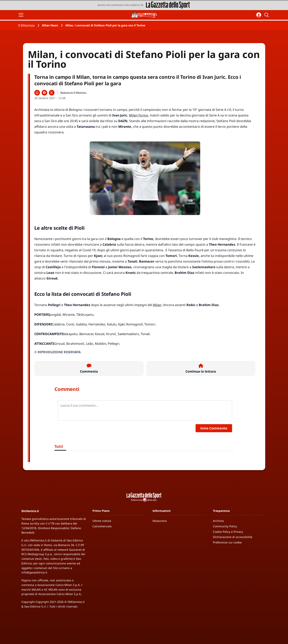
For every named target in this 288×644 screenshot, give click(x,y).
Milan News (50, 25)
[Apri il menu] (21, 15)
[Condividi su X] (52, 93)
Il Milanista (26, 25)
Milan (157, 305)
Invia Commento (214, 428)
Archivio (218, 521)
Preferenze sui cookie (227, 542)
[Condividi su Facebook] (44, 93)
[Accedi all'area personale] (259, 15)
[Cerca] (267, 15)
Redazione (160, 521)
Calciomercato (102, 526)
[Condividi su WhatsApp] (37, 93)
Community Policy (225, 526)
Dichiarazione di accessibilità (233, 537)
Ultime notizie (102, 521)
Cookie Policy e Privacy (228, 532)
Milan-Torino (139, 115)
